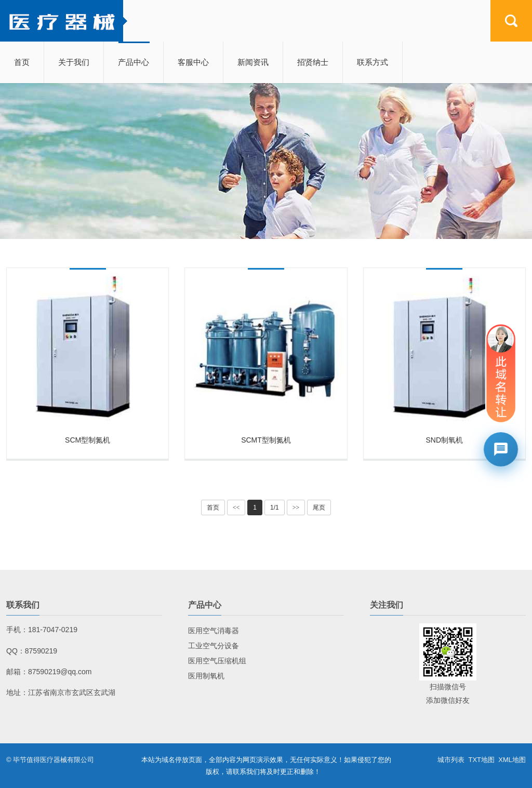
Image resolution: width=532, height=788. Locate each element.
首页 (22, 62)
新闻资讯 (253, 62)
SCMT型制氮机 (266, 440)
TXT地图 (481, 760)
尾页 (319, 507)
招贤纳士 (313, 62)
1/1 (275, 507)
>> (296, 507)
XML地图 (512, 760)
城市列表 (451, 760)
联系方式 (373, 62)
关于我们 (74, 62)
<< (236, 507)
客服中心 (193, 62)
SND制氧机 (445, 440)
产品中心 (134, 62)
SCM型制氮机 (88, 440)
